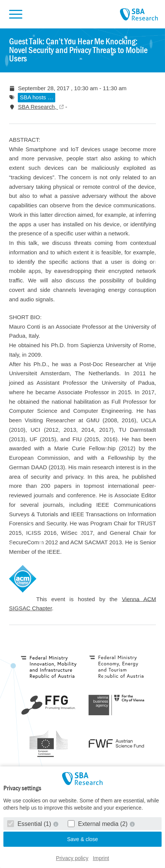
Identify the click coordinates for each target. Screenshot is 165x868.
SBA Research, (38, 107)
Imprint (101, 858)
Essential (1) (30, 824)
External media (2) (99, 824)
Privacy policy (72, 858)
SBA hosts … (36, 97)
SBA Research (139, 15)
